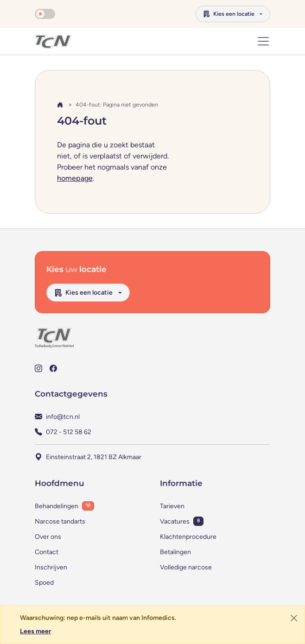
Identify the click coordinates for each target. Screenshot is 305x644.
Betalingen (175, 552)
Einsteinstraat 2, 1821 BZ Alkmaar (94, 457)
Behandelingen (57, 506)
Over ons (48, 537)
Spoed (44, 583)
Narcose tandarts (60, 521)
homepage (75, 178)
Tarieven (172, 506)
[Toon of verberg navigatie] (263, 41)
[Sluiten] (294, 618)
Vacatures (175, 521)
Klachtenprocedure (188, 537)
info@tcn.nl (63, 417)
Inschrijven (51, 567)
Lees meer (35, 631)
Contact (47, 552)
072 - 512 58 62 (69, 432)
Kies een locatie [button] (229, 14)
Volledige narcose (186, 567)
